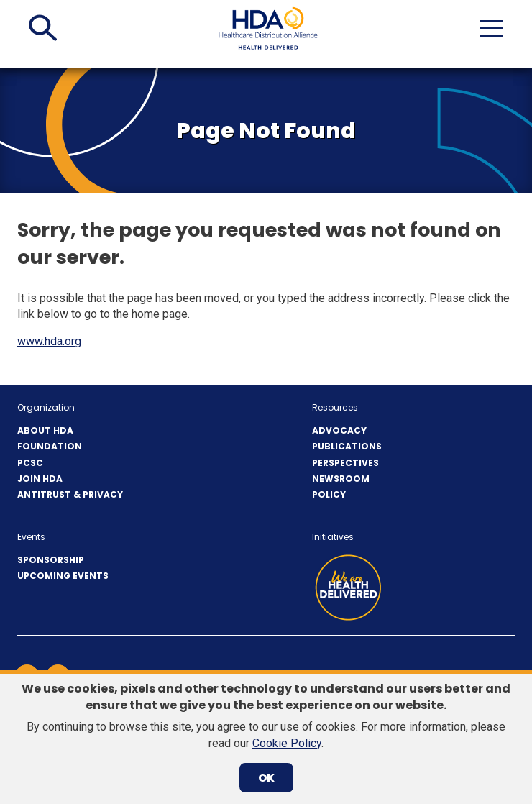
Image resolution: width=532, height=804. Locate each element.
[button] (43, 28)
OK (266, 778)
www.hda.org (49, 341)
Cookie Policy (287, 743)
